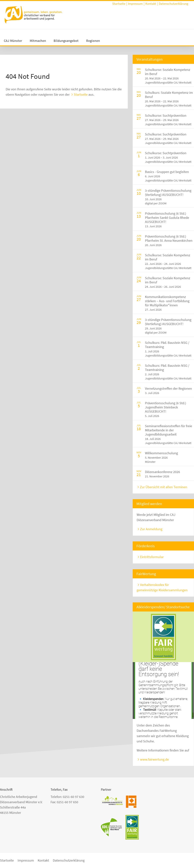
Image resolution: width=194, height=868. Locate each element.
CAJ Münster (13, 41)
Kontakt (151, 4)
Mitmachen (38, 41)
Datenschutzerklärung (174, 4)
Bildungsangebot (66, 41)
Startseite (119, 4)
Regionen (93, 41)
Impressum (135, 4)
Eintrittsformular (152, 557)
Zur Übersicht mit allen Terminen (164, 487)
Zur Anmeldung (151, 529)
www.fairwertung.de (154, 759)
